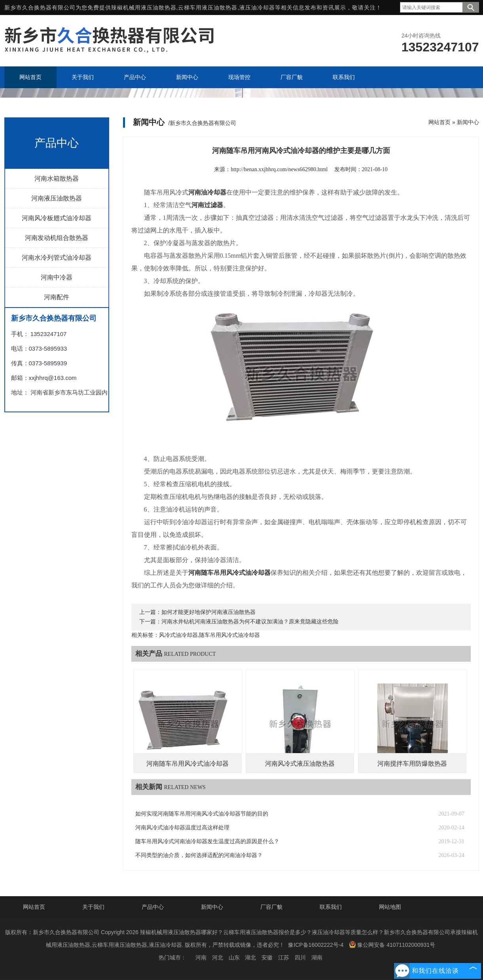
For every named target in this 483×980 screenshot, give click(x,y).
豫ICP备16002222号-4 (316, 945)
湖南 (317, 957)
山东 (234, 957)
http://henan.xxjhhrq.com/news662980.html (279, 169)
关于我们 (93, 907)
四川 (300, 957)
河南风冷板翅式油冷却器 (57, 218)
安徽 (267, 957)
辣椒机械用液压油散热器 (144, 8)
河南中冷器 (57, 277)
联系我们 (331, 907)
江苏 (284, 957)
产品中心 (153, 907)
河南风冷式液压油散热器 (300, 764)
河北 (218, 957)
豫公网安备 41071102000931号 (392, 944)
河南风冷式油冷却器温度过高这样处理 (182, 828)
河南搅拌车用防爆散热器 (412, 764)
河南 (201, 957)
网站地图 (390, 907)
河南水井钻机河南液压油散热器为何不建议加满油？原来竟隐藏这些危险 (250, 622)
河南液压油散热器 (57, 198)
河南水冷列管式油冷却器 (57, 258)
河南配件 (57, 297)
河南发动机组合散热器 (57, 238)
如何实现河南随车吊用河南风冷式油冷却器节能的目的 (202, 814)
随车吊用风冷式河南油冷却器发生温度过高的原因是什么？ (207, 841)
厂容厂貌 (271, 907)
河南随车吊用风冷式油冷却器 (188, 764)
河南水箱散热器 (57, 178)
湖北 (250, 957)
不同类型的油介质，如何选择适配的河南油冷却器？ (199, 855)
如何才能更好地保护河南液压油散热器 (208, 612)
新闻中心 (468, 122)
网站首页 (439, 122)
